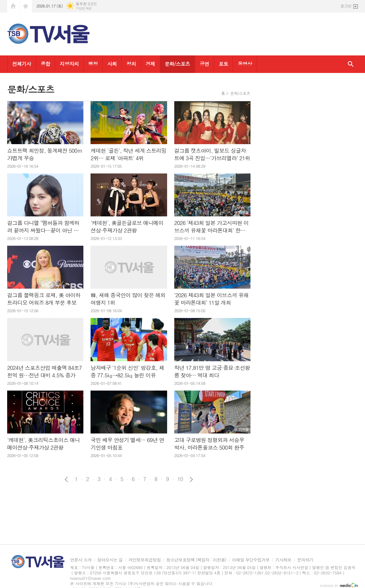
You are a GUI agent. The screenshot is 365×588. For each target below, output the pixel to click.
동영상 (245, 64)
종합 (45, 64)
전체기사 (22, 64)
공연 (204, 64)
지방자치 (69, 64)
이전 (66, 479)
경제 (150, 64)
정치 (131, 64)
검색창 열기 (351, 64)
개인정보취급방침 (145, 560)
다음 (191, 479)
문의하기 (305, 560)
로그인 (346, 6)
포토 (223, 64)
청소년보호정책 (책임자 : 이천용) (196, 560)
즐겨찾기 (26, 6)
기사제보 (283, 560)
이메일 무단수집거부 (251, 560)
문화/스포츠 (177, 64)
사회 (112, 64)
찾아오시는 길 (110, 560)
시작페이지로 (13, 6)
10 (180, 479)
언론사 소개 (81, 560)
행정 (93, 64)
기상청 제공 (84, 8)
